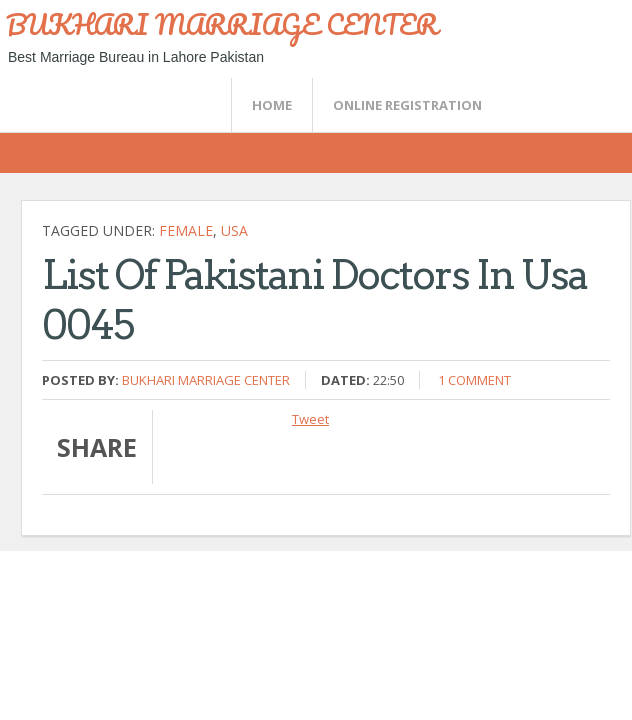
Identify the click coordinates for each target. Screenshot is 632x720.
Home (272, 105)
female (186, 230)
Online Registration (407, 105)
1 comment (474, 380)
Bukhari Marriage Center (206, 380)
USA (234, 230)
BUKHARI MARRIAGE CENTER (222, 24)
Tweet (310, 419)
